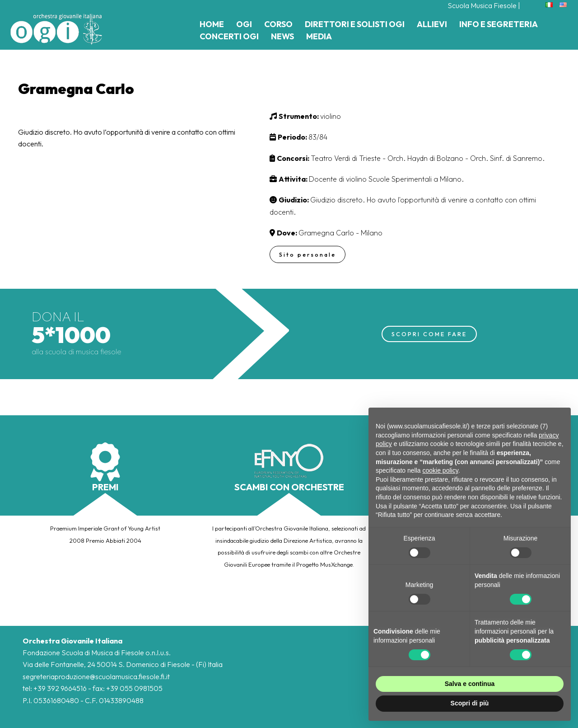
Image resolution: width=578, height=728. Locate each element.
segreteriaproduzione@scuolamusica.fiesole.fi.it (96, 676)
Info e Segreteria (499, 24)
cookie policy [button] (440, 470)
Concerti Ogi (229, 36)
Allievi (432, 24)
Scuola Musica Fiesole (482, 5)
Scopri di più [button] (470, 703)
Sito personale (308, 254)
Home (212, 24)
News (282, 36)
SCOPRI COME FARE (429, 333)
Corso (278, 24)
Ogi (244, 24)
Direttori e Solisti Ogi (355, 24)
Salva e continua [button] (470, 684)
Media (319, 36)
